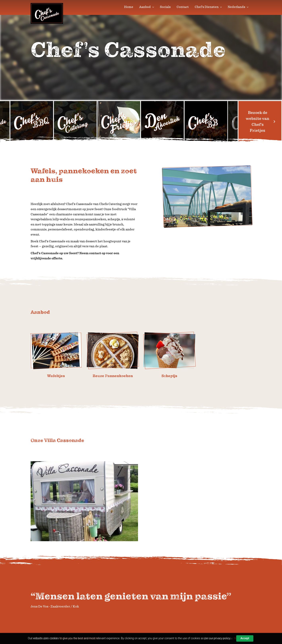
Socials (165, 7)
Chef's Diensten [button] (208, 7)
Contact (183, 7)
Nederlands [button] (238, 7)
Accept (245, 638)
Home (129, 7)
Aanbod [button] (147, 7)
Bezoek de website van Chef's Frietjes (260, 122)
